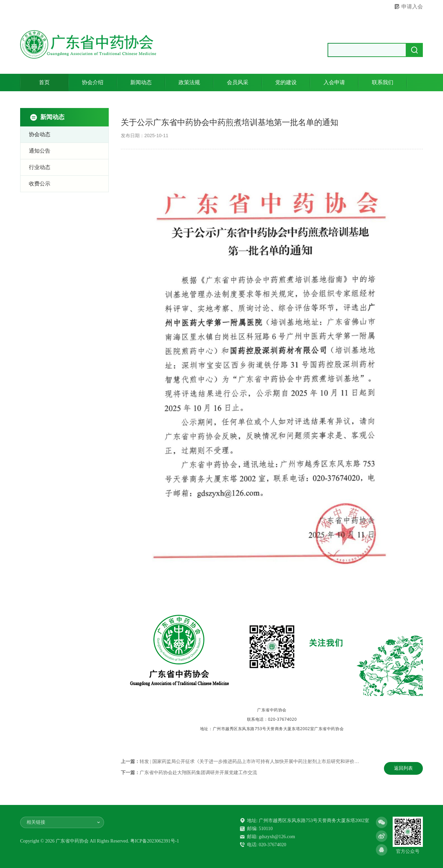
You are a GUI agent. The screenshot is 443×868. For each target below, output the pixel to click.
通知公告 (40, 151)
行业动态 (40, 167)
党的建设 (286, 82)
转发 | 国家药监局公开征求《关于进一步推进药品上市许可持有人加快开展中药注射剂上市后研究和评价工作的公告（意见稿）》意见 (278, 762)
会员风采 (238, 82)
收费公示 (40, 184)
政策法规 (189, 82)
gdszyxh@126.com (277, 837)
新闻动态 (141, 82)
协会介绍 (93, 82)
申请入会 (412, 7)
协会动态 (40, 134)
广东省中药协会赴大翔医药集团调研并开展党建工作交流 (198, 773)
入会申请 (334, 82)
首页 (44, 82)
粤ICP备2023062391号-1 (155, 841)
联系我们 (383, 82)
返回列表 (403, 768)
